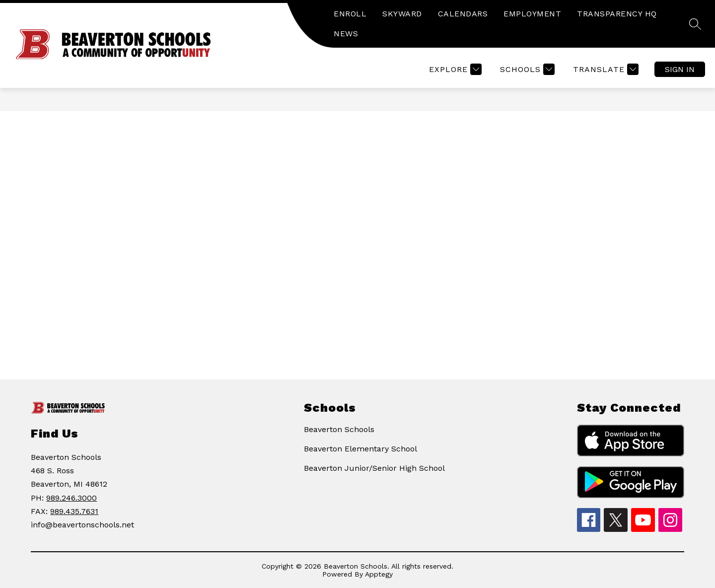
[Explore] (454, 69)
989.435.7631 (74, 511)
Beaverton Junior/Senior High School (374, 468)
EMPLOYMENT (532, 14)
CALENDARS (463, 14)
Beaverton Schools (339, 429)
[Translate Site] (605, 69)
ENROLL (350, 14)
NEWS (346, 34)
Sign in (680, 69)
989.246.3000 (71, 498)
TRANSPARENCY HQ (617, 14)
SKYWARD (402, 14)
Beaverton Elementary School (360, 449)
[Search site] (695, 24)
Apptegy (379, 574)
